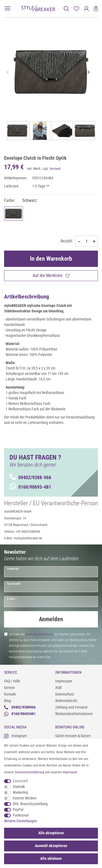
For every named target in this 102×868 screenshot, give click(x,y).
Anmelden (51, 619)
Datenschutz (65, 694)
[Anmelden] (86, 9)
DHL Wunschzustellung (30, 804)
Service (10, 688)
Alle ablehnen (51, 858)
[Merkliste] (76, 9)
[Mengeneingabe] (86, 241)
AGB (58, 688)
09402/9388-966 (30, 477)
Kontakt (10, 694)
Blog (7, 701)
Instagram (16, 736)
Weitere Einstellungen (21, 821)
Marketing (20, 792)
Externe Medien (25, 798)
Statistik (19, 787)
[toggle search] (66, 9)
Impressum (64, 681)
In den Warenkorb (51, 259)
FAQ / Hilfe (12, 681)
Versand (55, 169)
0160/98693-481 (30, 487)
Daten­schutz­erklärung (30, 772)
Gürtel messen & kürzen (73, 736)
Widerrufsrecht (66, 701)
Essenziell (20, 781)
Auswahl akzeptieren (51, 846)
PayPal (18, 809)
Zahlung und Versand (71, 707)
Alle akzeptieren (51, 833)
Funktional (21, 815)
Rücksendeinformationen (74, 714)
